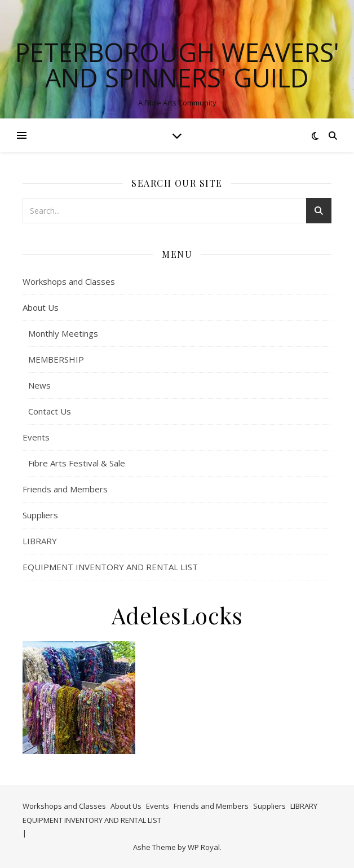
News (39, 385)
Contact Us (50, 411)
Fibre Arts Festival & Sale (77, 463)
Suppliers (40, 515)
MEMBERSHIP (56, 359)
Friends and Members (65, 489)
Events (36, 437)
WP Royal (204, 847)
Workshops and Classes (69, 281)
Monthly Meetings (63, 333)
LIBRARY (40, 541)
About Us (41, 307)
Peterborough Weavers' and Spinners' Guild (177, 65)
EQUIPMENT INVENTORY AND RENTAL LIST (110, 567)
